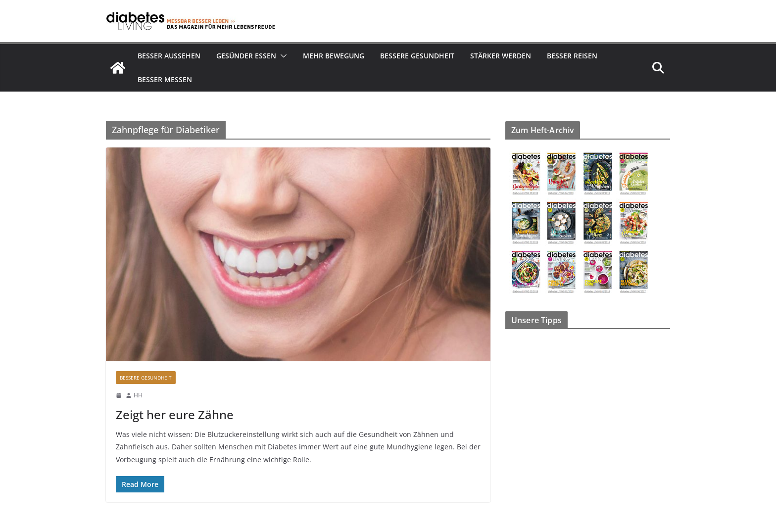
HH (138, 395)
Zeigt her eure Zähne (175, 414)
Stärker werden (501, 56)
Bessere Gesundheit (417, 56)
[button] (282, 56)
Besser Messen (165, 79)
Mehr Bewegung (334, 56)
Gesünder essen (246, 56)
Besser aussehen (169, 56)
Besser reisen (572, 56)
